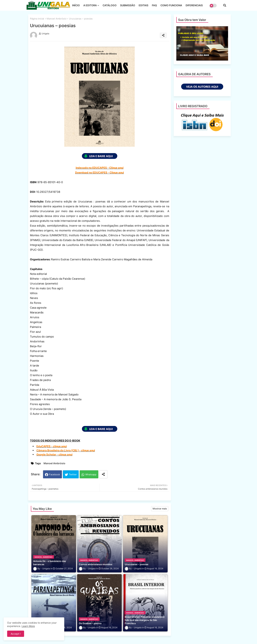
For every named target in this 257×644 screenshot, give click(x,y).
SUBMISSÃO (128, 5)
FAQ (154, 5)
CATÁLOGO (110, 5)
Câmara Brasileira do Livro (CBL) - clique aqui (66, 450)
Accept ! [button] (16, 634)
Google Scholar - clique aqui (54, 454)
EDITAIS (143, 5)
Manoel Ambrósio (56, 19)
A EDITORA (90, 5)
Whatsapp (91, 474)
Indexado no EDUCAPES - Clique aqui (100, 168)
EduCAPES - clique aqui (52, 446)
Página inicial (37, 19)
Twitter (73, 474)
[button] (225, 5)
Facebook (55, 474)
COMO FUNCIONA (171, 5)
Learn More (28, 626)
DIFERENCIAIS (194, 5)
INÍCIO (76, 5)
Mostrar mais (160, 509)
